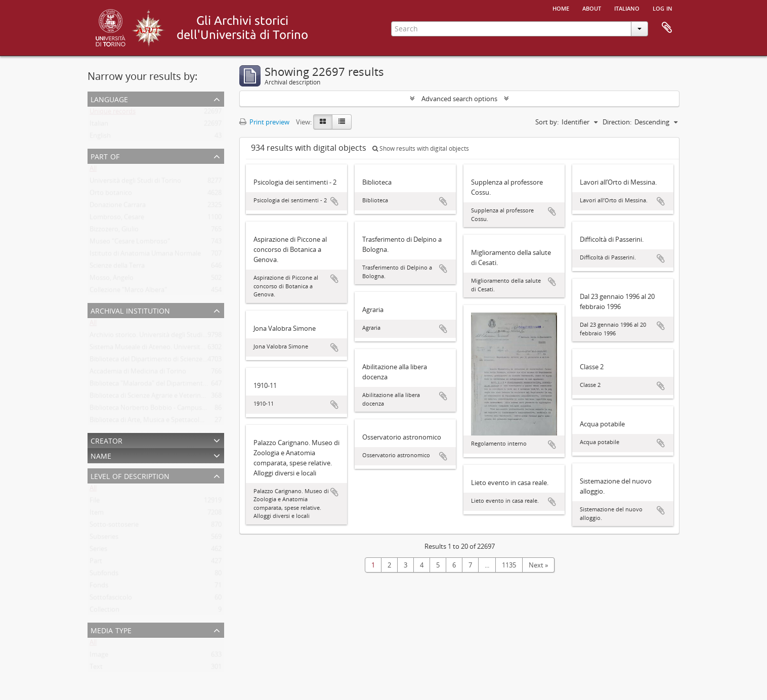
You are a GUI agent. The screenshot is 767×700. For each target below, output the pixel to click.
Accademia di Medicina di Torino (138, 373)
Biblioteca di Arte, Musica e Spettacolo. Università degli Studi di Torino (194, 422)
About (592, 8)
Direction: (617, 122)
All (93, 170)
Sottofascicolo (111, 599)
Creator (106, 440)
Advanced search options (459, 99)
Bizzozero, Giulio (114, 231)
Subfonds (104, 575)
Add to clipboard (334, 201)
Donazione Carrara (118, 207)
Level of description (130, 475)
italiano (627, 8)
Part (96, 563)
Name (101, 455)
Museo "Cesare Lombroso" (130, 243)
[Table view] (342, 122)
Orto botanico (111, 195)
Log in (663, 8)
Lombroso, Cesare (117, 219)
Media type (111, 629)
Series (98, 551)
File (95, 502)
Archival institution (130, 310)
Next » (538, 565)
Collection (104, 611)
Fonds (99, 587)
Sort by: (547, 122)
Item (97, 514)
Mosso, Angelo (112, 280)
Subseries (104, 539)
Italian (99, 125)
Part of (105, 156)
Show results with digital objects (421, 148)
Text (96, 669)
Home (561, 8)
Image (99, 657)
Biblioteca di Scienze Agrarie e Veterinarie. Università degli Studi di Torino (198, 398)
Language (109, 98)
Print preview (264, 122)
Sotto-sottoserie (114, 527)
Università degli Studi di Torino (135, 183)
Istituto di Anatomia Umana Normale (145, 255)
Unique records (113, 113)
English (100, 138)
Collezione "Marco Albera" (128, 292)
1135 (509, 565)
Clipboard (667, 28)
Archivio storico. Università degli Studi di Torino (160, 337)
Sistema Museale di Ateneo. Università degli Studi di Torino (177, 349)
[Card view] (323, 122)
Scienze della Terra (117, 268)
